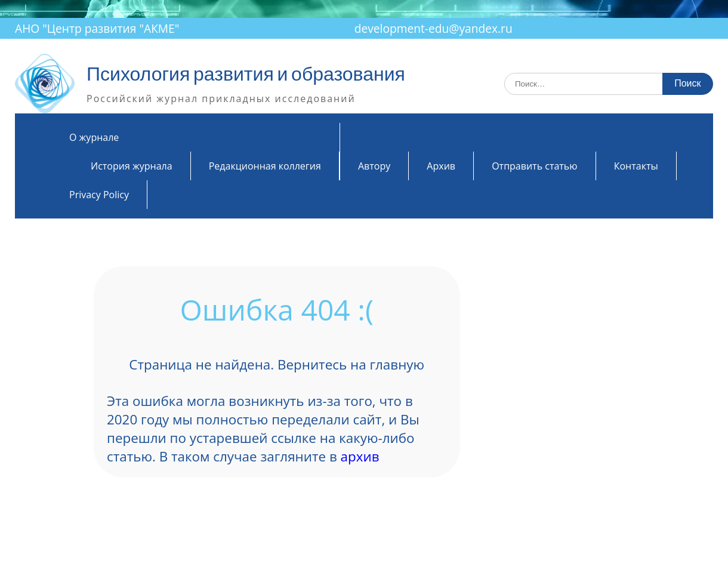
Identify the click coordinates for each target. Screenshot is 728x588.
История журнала (132, 166)
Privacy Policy (99, 195)
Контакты (636, 166)
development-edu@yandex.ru (434, 28)
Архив (441, 166)
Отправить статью (534, 166)
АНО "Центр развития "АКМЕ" (97, 28)
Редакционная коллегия (265, 166)
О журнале (94, 137)
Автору (374, 166)
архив (360, 456)
